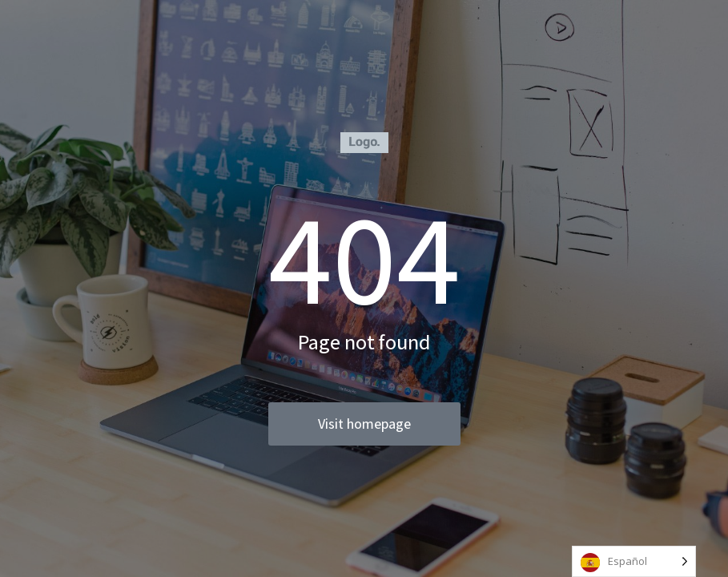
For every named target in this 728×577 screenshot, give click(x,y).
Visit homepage (364, 424)
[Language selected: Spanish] (634, 561)
